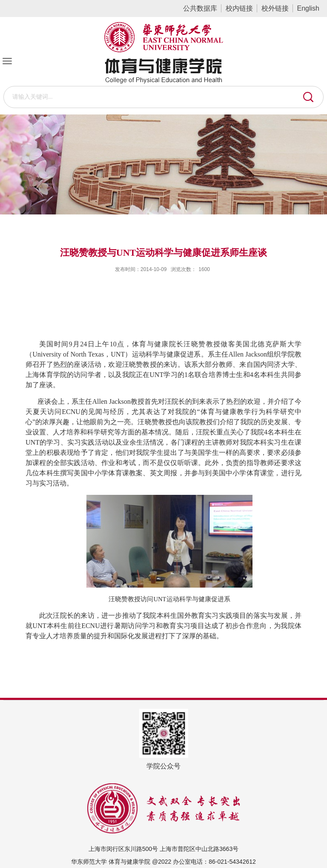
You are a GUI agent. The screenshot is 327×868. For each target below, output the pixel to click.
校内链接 (239, 8)
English (308, 8)
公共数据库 (200, 8)
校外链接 (275, 8)
